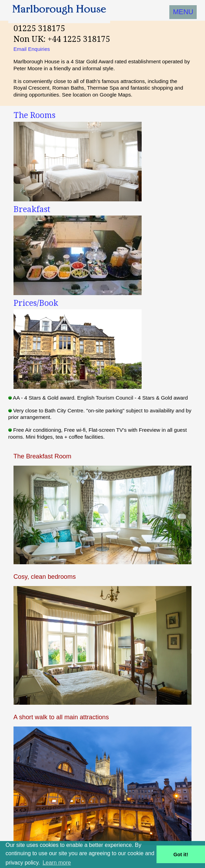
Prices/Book (36, 303)
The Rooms (34, 115)
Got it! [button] (181, 855)
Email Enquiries (32, 49)
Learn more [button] (57, 863)
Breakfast (32, 209)
